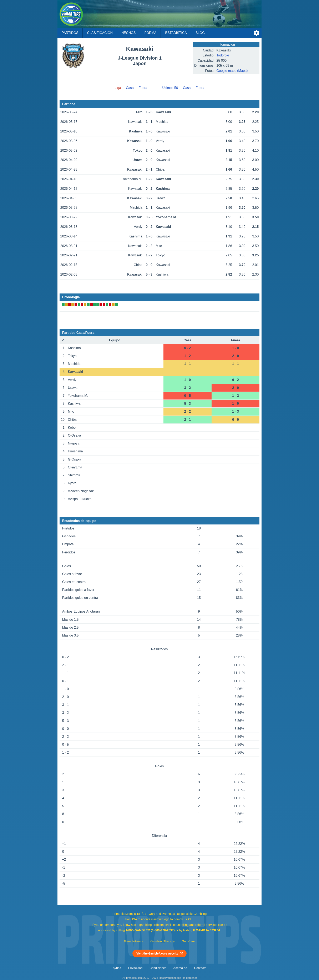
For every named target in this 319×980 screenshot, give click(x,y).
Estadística (176, 33)
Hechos (128, 33)
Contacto (200, 968)
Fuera (143, 88)
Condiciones (158, 968)
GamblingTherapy (163, 941)
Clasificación (100, 33)
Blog (200, 33)
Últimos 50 (170, 88)
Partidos (70, 33)
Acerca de (180, 968)
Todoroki (223, 55)
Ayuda (117, 968)
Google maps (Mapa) (232, 71)
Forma (150, 33)
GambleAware (134, 941)
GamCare (188, 941)
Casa (130, 88)
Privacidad (135, 968)
